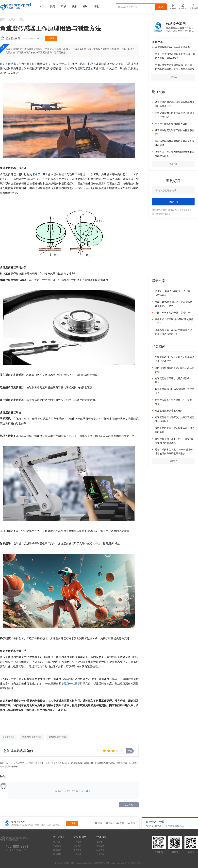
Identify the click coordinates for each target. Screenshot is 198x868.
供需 (53, 6)
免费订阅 (173, 202)
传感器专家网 (176, 24)
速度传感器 (9, 64)
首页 (42, 6)
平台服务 (57, 846)
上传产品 (100, 854)
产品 (64, 6)
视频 (74, 6)
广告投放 (77, 842)
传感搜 (99, 842)
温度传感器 (71, 684)
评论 (100, 823)
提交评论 (129, 805)
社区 (85, 6)
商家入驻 (77, 846)
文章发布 (100, 846)
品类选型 (100, 850)
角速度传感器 (9, 737)
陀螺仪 (36, 174)
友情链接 (77, 854)
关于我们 (57, 842)
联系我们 (57, 850)
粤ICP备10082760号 (134, 863)
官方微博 (57, 854)
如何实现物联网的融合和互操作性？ (174, 47)
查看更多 (173, 164)
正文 (22, 20)
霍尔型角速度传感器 (58, 737)
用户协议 (77, 850)
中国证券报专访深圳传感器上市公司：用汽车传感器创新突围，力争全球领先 (175, 67)
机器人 (12, 20)
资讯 (96, 6)
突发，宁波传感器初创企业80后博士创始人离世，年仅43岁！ (175, 56)
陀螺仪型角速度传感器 (32, 737)
